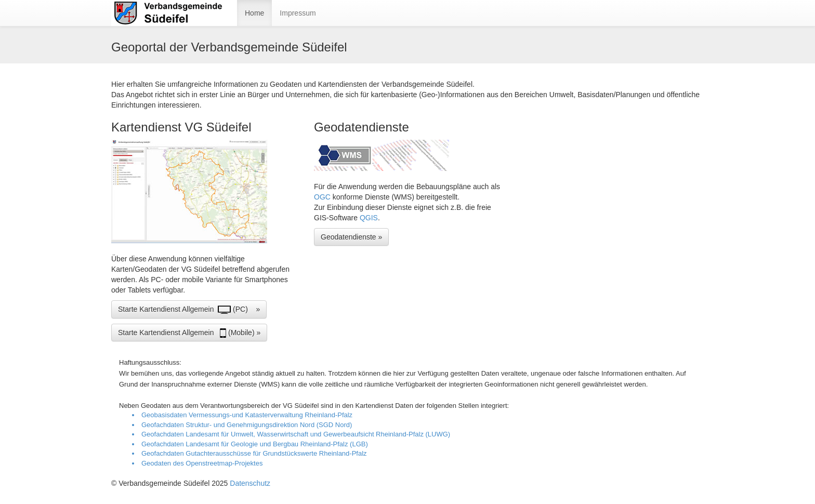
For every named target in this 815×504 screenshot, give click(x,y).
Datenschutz (250, 483)
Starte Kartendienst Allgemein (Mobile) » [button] (189, 333)
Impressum (298, 13)
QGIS (369, 218)
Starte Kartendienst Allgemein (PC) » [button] (189, 310)
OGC (323, 197)
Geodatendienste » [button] (351, 237)
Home (254, 13)
